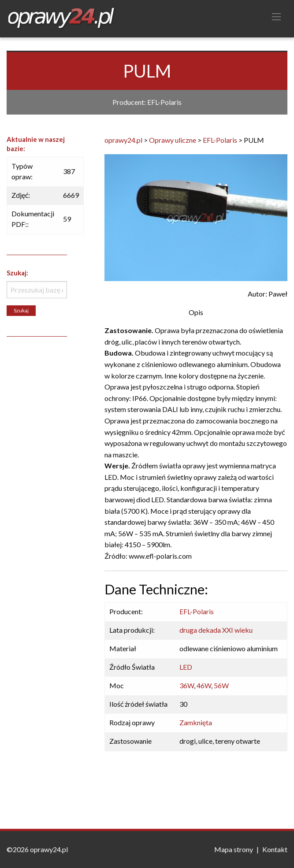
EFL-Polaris (197, 611)
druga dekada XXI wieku (216, 630)
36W (187, 685)
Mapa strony (234, 849)
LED (186, 667)
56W (221, 685)
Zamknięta (196, 722)
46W (204, 685)
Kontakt (275, 849)
